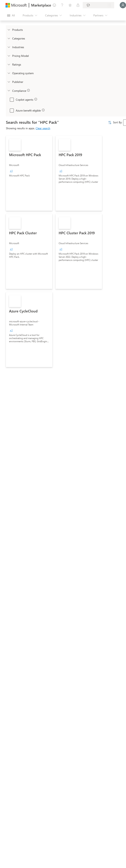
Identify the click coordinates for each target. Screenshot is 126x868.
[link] (29, 173)
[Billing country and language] (98, 5)
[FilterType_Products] (9, 30)
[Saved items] (70, 5)
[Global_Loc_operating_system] (9, 73)
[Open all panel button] (11, 15)
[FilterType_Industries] (9, 47)
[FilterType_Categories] (9, 38)
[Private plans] (78, 5)
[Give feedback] (54, 5)
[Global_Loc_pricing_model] (9, 56)
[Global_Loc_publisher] (9, 82)
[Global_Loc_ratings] (9, 64)
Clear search (43, 128)
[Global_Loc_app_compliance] (9, 90)
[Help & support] (62, 5)
